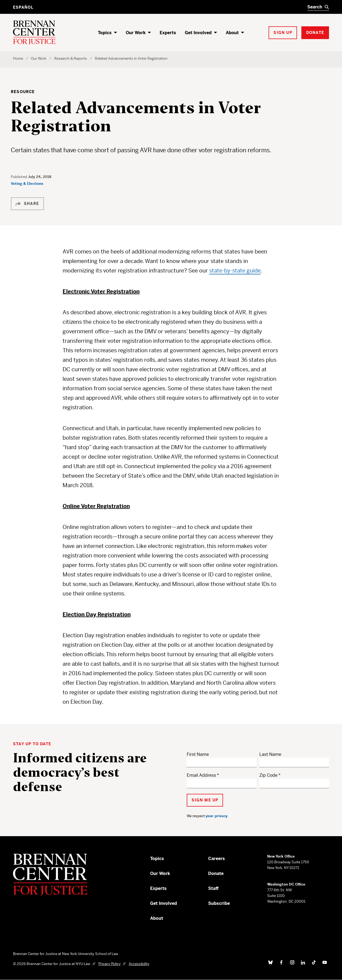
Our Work (136, 33)
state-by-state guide (235, 271)
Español (23, 7)
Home (18, 58)
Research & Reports (71, 58)
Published (19, 177)
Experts (168, 33)
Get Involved (198, 33)
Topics (105, 33)
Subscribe (219, 903)
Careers (217, 859)
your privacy (217, 816)
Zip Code (268, 775)
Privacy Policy (109, 964)
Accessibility (139, 964)
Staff (213, 888)
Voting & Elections (27, 184)
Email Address (201, 775)
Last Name (270, 754)
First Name (198, 754)
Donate (216, 873)
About (232, 33)
